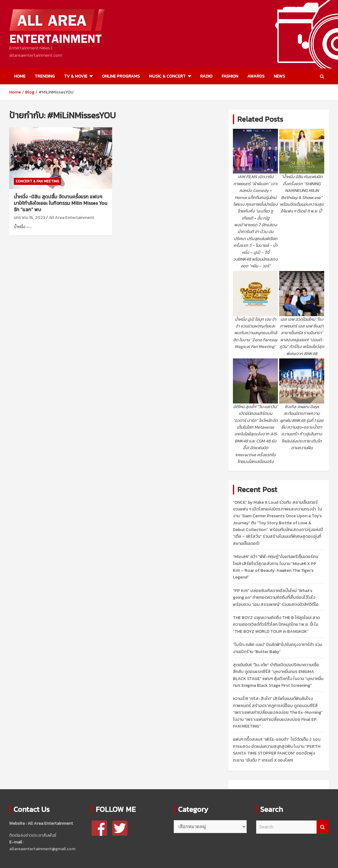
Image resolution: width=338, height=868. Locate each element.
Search (323, 827)
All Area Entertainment (71, 218)
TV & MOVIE (76, 76)
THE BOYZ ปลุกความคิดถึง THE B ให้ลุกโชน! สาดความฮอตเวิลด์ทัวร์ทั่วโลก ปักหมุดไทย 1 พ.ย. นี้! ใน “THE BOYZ (276, 625)
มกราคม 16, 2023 (29, 218)
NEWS (279, 76)
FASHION (230, 76)
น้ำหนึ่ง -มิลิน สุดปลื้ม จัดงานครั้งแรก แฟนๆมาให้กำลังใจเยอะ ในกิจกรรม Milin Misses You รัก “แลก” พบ (61, 203)
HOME (20, 76)
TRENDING (45, 76)
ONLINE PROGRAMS (121, 76)
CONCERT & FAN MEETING (37, 181)
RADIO (206, 76)
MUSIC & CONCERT (167, 76)
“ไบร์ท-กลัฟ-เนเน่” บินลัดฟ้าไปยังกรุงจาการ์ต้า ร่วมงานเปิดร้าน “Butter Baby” (277, 648)
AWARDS (256, 76)
